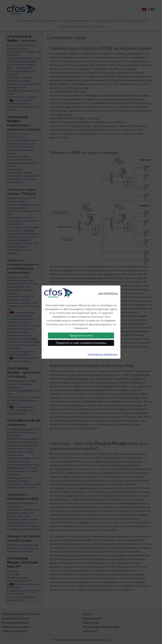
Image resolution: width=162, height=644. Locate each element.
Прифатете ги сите (81, 336)
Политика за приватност (103, 354)
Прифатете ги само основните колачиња (81, 343)
